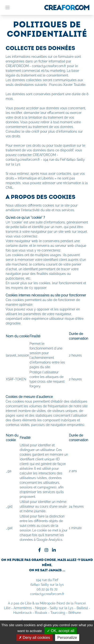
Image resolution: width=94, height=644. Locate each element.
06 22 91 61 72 (47, 589)
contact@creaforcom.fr (47, 594)
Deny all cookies (34, 638)
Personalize (67, 638)
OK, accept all (61, 631)
